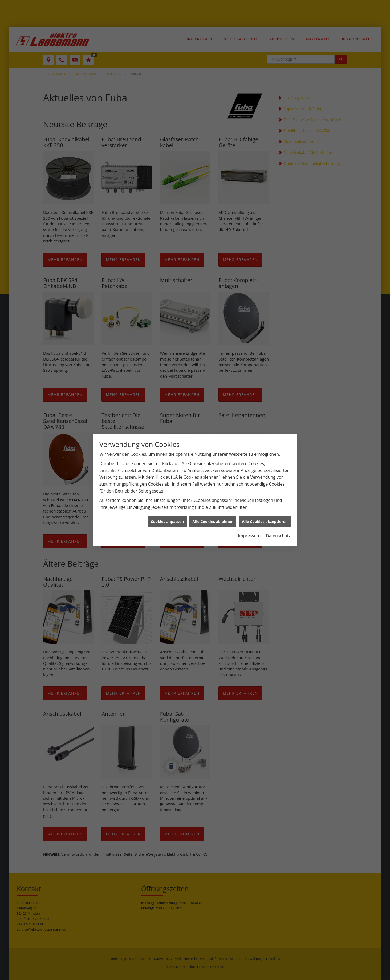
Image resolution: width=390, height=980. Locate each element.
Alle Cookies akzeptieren (265, 521)
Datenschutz (278, 536)
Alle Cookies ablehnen (213, 521)
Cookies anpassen (167, 521)
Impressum (249, 536)
